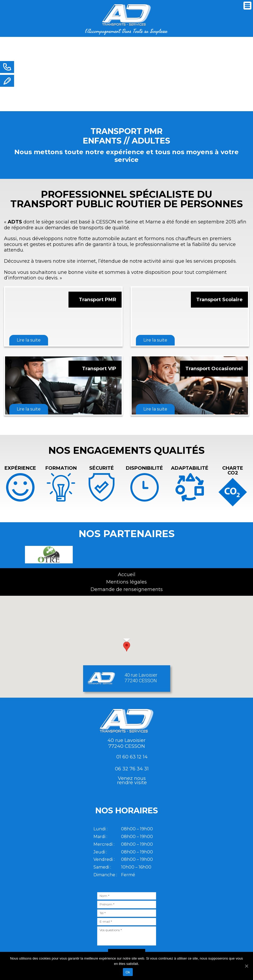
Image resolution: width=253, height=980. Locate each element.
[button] (127, 647)
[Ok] (246, 966)
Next (243, 79)
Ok (128, 972)
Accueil (127, 575)
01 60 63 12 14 (132, 757)
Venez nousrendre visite (132, 780)
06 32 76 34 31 (132, 769)
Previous (11, 555)
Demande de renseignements (127, 589)
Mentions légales (127, 582)
